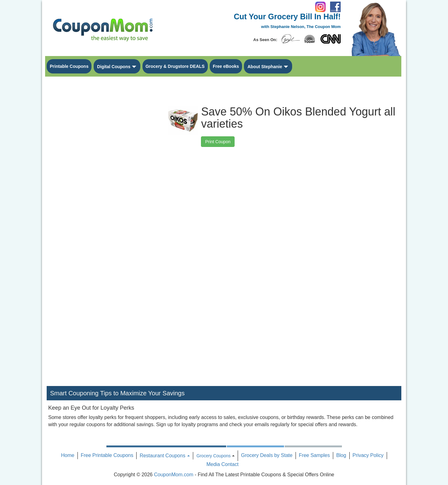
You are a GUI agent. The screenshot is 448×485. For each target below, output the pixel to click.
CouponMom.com (174, 475)
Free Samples (315, 455)
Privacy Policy (368, 455)
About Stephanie (265, 67)
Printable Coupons (69, 66)
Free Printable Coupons (107, 455)
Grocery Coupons (214, 456)
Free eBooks (226, 66)
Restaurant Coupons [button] (165, 456)
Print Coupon (218, 142)
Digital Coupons (114, 67)
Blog (341, 455)
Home (68, 455)
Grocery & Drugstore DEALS (175, 66)
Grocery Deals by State (267, 455)
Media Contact (222, 464)
